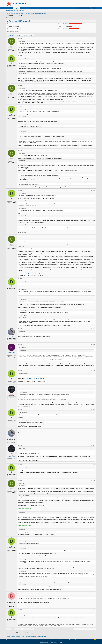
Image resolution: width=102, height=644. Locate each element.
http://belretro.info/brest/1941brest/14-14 (33, 378)
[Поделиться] (92, 38)
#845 (94, 150)
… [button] (15, 35)
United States (13, 341)
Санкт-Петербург (12, 358)
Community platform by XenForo (51, 643)
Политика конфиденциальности (76, 640)
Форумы (16, 8)
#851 (94, 371)
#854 (94, 430)
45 (27, 35)
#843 (94, 85)
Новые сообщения (10, 11)
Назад (9, 35)
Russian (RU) (10, 640)
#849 (94, 329)
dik (11, 64)
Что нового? (24, 8)
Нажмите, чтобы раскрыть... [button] (56, 360)
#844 (94, 106)
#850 (94, 344)
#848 (94, 279)
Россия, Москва (13, 606)
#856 (94, 465)
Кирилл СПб (11, 352)
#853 (94, 410)
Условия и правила (63, 640)
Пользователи (42, 8)
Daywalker (11, 337)
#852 (94, 386)
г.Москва (14, 51)
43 (22, 35)
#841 (94, 38)
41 (17, 35)
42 (19, 35)
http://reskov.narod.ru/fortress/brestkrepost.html (30, 274)
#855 (94, 446)
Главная (9, 8)
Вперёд (31, 35)
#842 (94, 56)
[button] (29, 8)
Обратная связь (54, 640)
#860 (94, 610)
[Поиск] (93, 8)
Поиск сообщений (20, 11)
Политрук (9, 18)
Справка (87, 640)
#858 (94, 538)
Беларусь (14, 68)
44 (24, 35)
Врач (11, 601)
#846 (94, 190)
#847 (94, 236)
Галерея (33, 8)
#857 (94, 480)
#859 (94, 593)
